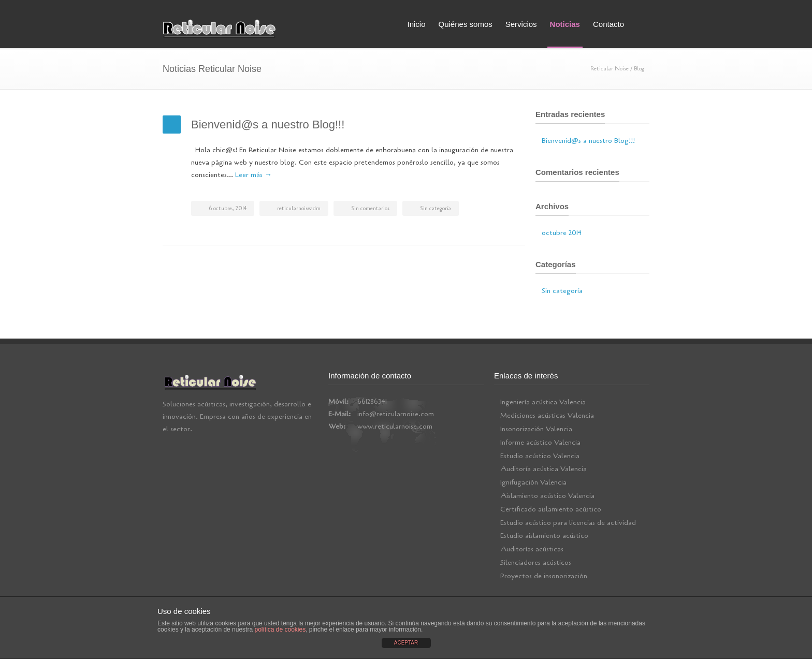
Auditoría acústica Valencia (543, 469)
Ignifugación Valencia (533, 482)
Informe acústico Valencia (540, 442)
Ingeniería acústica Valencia (543, 402)
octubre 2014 (562, 233)
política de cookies (280, 629)
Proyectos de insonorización (544, 576)
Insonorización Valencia (536, 429)
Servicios (521, 24)
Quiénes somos (466, 24)
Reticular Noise (610, 69)
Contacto (608, 24)
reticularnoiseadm (299, 208)
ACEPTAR (406, 643)
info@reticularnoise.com (396, 414)
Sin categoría (436, 208)
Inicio (416, 24)
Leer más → (253, 175)
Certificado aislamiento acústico (551, 509)
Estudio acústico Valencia (540, 456)
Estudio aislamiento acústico (544, 536)
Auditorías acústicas (532, 549)
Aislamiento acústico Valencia (547, 496)
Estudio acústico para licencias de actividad (568, 523)
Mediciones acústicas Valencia (547, 415)
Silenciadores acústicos (536, 562)
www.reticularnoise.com (395, 426)
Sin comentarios (370, 208)
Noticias (565, 24)
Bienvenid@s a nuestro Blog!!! (268, 125)
